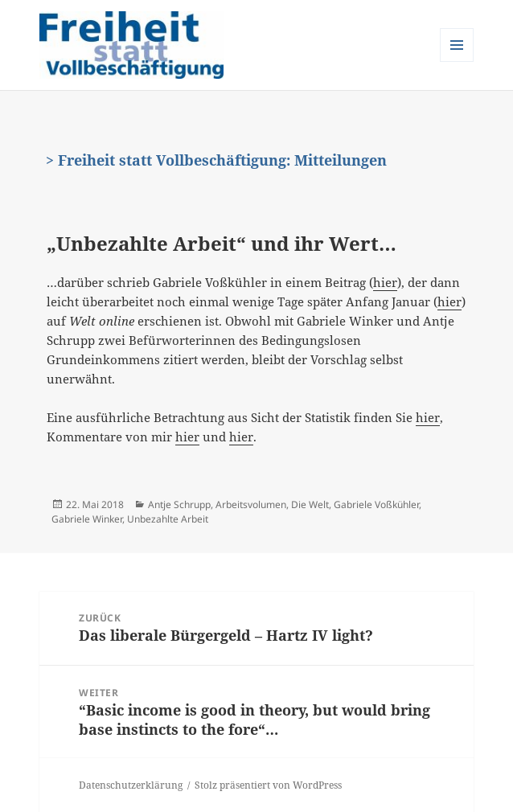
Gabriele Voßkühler (376, 504)
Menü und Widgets (457, 62)
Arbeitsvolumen (251, 504)
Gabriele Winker (87, 519)
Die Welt (310, 504)
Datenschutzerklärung (131, 785)
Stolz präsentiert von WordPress (268, 785)
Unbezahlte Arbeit (168, 519)
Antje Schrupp (179, 504)
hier (385, 282)
